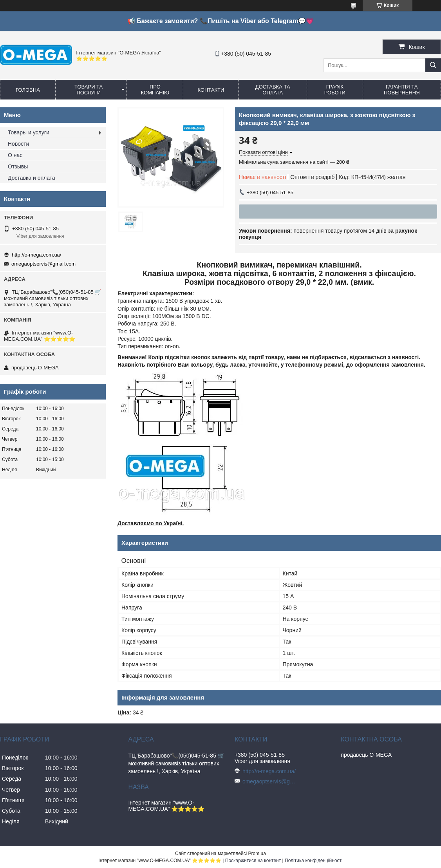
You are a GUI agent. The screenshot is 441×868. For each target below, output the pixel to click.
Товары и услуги (29, 132)
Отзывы (18, 166)
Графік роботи (335, 90)
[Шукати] (433, 65)
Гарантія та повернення (402, 90)
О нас (15, 155)
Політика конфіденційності (314, 861)
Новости (18, 144)
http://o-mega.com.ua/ (36, 255)
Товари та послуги (89, 90)
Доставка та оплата (273, 90)
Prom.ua (257, 854)
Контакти (211, 90)
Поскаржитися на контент (253, 861)
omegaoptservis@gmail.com (43, 264)
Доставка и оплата (32, 178)
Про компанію (155, 90)
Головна (28, 90)
